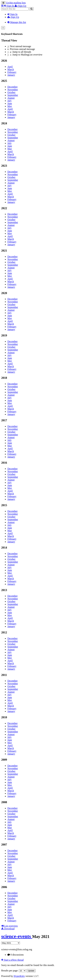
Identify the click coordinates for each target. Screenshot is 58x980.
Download (8, 929)
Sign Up (13, 17)
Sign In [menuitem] (9, 6)
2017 (4, 420)
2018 (4, 378)
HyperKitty (19, 976)
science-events (17, 936)
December (13, 87)
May (10, 106)
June (10, 103)
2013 (4, 590)
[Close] (3, 28)
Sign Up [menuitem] (20, 6)
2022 (4, 208)
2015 (4, 505)
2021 (4, 251)
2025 (4, 81)
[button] (3, 6)
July (10, 101)
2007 (4, 845)
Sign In (12, 14)
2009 (4, 760)
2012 (4, 632)
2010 (4, 717)
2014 (4, 548)
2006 (4, 887)
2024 (4, 123)
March (11, 69)
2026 (4, 61)
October (11, 92)
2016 (4, 463)
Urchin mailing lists (16, 3)
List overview (10, 926)
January (11, 75)
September (13, 95)
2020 (4, 293)
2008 (4, 802)
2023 (4, 166)
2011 (4, 675)
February (12, 72)
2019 (4, 335)
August (11, 98)
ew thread (12, 960)
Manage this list (17, 22)
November (13, 90)
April (10, 67)
